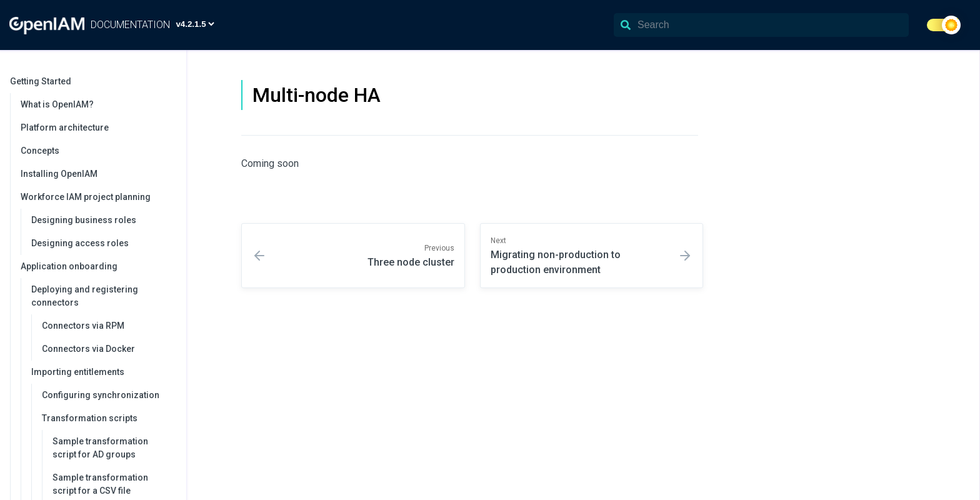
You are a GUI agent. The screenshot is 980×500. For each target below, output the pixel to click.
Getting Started (92, 81)
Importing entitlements (102, 372)
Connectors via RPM (83, 326)
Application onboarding (97, 266)
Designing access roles (80, 243)
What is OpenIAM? (57, 104)
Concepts (40, 151)
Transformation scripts (108, 418)
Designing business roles (84, 220)
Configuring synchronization (101, 395)
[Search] (761, 25)
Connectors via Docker (88, 349)
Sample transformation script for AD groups (100, 448)
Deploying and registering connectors (102, 296)
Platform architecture (65, 127)
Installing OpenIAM (59, 174)
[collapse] (170, 82)
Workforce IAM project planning (97, 197)
